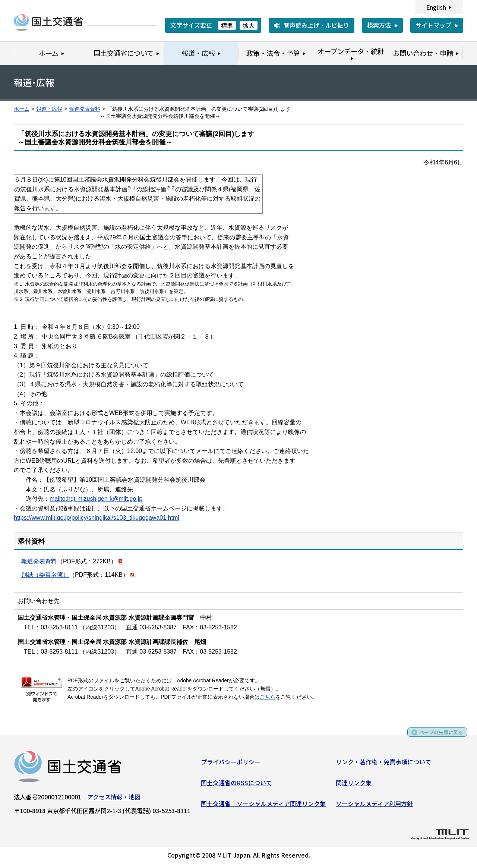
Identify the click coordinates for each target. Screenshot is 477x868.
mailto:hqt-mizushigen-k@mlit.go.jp (96, 499)
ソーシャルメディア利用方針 (374, 806)
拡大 (249, 25)
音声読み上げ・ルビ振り (316, 25)
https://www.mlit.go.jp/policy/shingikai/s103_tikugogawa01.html (97, 518)
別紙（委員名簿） (45, 575)
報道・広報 (49, 109)
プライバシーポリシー (231, 764)
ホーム (22, 109)
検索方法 (379, 25)
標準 (227, 25)
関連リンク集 (354, 785)
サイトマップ (433, 25)
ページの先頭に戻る (437, 737)
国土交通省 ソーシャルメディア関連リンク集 (263, 806)
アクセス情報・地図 (114, 799)
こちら (268, 697)
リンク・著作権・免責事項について (383, 764)
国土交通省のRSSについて (236, 785)
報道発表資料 (85, 109)
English (436, 7)
